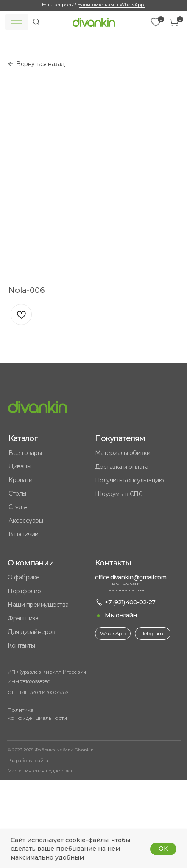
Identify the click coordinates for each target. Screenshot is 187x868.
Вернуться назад (40, 64)
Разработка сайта (28, 761)
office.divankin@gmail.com (131, 577)
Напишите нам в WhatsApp (111, 5)
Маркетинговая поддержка (40, 771)
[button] (52, 618)
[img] (94, 22)
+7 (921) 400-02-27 (130, 602)
